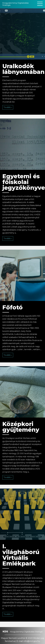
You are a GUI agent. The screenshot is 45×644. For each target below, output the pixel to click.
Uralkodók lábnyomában (23, 69)
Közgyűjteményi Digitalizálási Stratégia (15, 4)
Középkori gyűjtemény (21, 427)
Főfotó (13, 307)
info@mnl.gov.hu (32, 641)
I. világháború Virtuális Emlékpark (21, 555)
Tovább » (8, 107)
